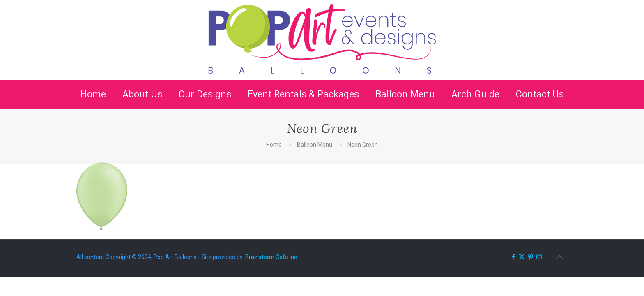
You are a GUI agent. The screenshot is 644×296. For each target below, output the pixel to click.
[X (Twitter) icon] (522, 257)
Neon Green (363, 145)
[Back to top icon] (559, 257)
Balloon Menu (315, 145)
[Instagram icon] (539, 257)
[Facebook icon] (513, 257)
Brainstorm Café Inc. (272, 257)
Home (274, 145)
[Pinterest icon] (530, 257)
